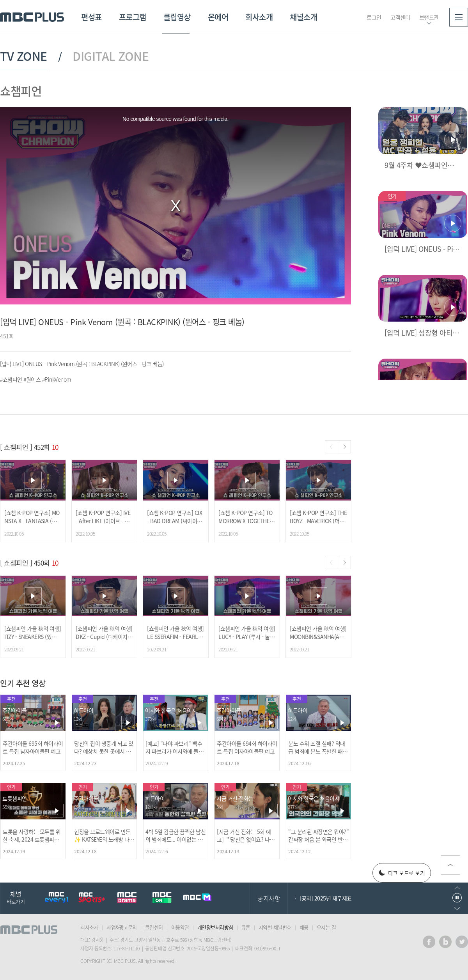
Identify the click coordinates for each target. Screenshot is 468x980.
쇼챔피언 (21, 91)
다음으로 (457, 908)
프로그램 (133, 17)
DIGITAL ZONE (111, 56)
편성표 (91, 17)
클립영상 (177, 17)
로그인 (374, 17)
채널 (16, 897)
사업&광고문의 (122, 927)
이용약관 (180, 927)
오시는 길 (326, 927)
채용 (304, 927)
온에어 (218, 17)
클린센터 (154, 927)
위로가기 (450, 865)
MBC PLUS (32, 17)
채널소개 (303, 17)
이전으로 (457, 888)
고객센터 (400, 17)
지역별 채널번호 (275, 927)
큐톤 (246, 927)
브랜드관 (429, 17)
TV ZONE (24, 56)
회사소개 (259, 17)
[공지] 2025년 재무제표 (326, 898)
